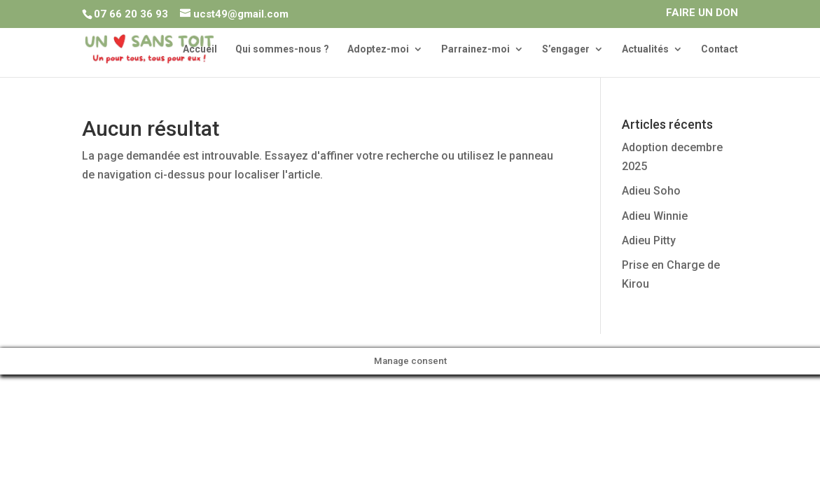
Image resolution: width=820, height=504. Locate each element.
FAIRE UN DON (702, 13)
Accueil (200, 49)
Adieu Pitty (649, 240)
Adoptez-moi (378, 49)
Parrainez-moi (475, 49)
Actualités (645, 49)
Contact (720, 49)
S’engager (566, 49)
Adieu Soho (651, 191)
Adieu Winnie (655, 216)
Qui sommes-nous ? (282, 49)
